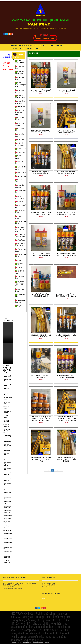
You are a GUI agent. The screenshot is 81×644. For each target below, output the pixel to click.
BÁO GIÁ (22, 49)
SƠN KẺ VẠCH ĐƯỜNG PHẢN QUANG (20, 112)
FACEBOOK (21, 603)
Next (58, 470)
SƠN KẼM (19, 202)
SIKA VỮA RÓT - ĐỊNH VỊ (20, 78)
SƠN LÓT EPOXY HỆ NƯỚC (19, 197)
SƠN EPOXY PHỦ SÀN (19, 124)
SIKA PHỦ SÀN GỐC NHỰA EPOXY (20, 97)
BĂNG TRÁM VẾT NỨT (19, 290)
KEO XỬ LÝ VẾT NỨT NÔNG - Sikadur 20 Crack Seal (41, 295)
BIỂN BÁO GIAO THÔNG (25, 46)
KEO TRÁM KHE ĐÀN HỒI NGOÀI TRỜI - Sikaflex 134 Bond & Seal (41, 213)
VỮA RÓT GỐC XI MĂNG (20, 212)
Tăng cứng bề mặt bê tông (20, 301)
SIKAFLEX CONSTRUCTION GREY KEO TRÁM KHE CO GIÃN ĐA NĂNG (41, 459)
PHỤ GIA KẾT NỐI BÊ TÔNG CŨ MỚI (20, 284)
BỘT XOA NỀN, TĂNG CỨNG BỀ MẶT (20, 236)
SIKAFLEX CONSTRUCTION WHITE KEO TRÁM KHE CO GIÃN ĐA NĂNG (66, 459)
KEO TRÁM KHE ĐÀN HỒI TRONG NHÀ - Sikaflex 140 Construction (66, 295)
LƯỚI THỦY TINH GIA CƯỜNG (19, 144)
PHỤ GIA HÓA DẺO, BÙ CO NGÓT (20, 245)
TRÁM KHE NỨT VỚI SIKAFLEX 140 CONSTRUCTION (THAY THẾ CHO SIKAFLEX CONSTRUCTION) (66, 418)
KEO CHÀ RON (20, 152)
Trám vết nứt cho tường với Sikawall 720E (66, 91)
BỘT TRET (19, 264)
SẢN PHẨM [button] (59, 46)
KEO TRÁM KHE (20, 176)
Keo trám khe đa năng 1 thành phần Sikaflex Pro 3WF (66, 132)
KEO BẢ (18, 260)
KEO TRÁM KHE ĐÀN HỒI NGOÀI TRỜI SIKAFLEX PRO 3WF (41, 336)
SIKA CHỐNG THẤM (19, 67)
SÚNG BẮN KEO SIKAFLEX (20, 168)
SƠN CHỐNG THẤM (19, 135)
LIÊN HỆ (37, 49)
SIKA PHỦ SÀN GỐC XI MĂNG (20, 102)
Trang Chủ (14, 46)
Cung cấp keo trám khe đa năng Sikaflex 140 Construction (66, 173)
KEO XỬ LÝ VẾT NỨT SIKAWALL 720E (41, 132)
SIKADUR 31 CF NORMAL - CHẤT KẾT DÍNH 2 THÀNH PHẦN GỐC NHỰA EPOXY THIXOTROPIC (41, 418)
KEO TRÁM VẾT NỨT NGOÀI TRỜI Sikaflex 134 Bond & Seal (41, 91)
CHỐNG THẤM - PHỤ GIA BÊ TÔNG (20, 62)
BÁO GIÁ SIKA (20, 107)
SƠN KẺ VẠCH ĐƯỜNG (20, 119)
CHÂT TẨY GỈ (19, 140)
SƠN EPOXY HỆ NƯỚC (20, 192)
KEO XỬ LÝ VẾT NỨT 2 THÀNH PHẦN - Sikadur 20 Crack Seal (66, 213)
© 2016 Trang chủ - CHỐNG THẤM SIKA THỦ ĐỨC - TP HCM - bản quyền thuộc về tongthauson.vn (30, 642)
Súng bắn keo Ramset (20, 307)
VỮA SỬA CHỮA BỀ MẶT (20, 223)
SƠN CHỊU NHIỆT (19, 181)
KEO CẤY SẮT (20, 173)
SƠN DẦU (19, 268)
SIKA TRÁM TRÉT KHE (19, 91)
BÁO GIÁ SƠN (20, 240)
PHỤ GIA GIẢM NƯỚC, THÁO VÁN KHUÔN (20, 229)
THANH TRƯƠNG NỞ (18, 157)
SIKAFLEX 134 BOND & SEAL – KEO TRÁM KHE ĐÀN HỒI (66, 377)
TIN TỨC (30, 49)
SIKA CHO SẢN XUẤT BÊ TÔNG (20, 73)
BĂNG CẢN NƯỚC (19, 162)
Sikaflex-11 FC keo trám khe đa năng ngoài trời (66, 336)
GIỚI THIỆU (50, 46)
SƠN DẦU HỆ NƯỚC (19, 272)
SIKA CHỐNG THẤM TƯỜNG (19, 186)
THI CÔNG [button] (15, 49)
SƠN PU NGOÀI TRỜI (20, 130)
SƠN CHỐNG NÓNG (19, 277)
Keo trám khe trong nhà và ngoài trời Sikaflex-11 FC (41, 173)
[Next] (62, 470)
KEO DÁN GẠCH (20, 149)
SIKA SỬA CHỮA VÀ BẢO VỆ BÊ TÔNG (20, 85)
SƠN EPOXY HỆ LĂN (20, 206)
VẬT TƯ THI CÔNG (39, 46)
